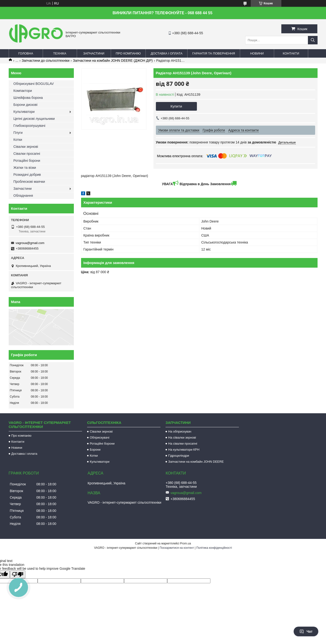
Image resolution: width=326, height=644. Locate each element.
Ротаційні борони (27, 161)
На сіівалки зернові (182, 437)
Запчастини (94, 53)
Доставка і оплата (166, 53)
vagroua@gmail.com (30, 243)
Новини (257, 53)
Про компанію (128, 53)
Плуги (18, 133)
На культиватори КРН (184, 450)
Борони (95, 450)
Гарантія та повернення (214, 53)
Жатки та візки (25, 168)
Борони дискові (26, 105)
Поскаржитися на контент (177, 548)
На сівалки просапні (183, 444)
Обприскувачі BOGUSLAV (34, 84)
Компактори (23, 91)
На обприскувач (180, 431)
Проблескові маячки (29, 182)
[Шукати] (313, 40)
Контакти (291, 53)
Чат (306, 631)
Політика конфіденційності (214, 548)
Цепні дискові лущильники (34, 119)
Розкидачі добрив (27, 175)
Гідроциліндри (179, 456)
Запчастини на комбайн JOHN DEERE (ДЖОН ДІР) (113, 61)
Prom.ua (185, 543)
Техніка (60, 53)
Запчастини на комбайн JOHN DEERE (196, 462)
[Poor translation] (18, 574)
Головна (26, 53)
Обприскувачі (100, 437)
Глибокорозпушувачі (29, 126)
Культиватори (24, 112)
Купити (176, 106)
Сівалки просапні (27, 154)
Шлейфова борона (28, 98)
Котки (18, 140)
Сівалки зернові (26, 147)
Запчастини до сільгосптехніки (46, 61)
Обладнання (23, 196)
